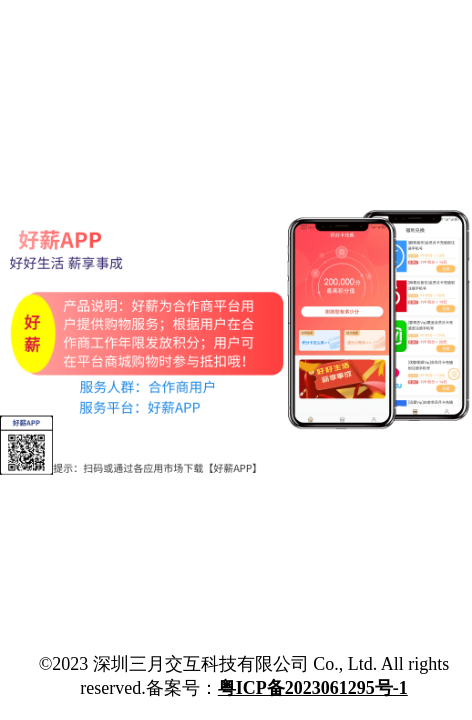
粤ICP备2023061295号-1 (313, 688)
